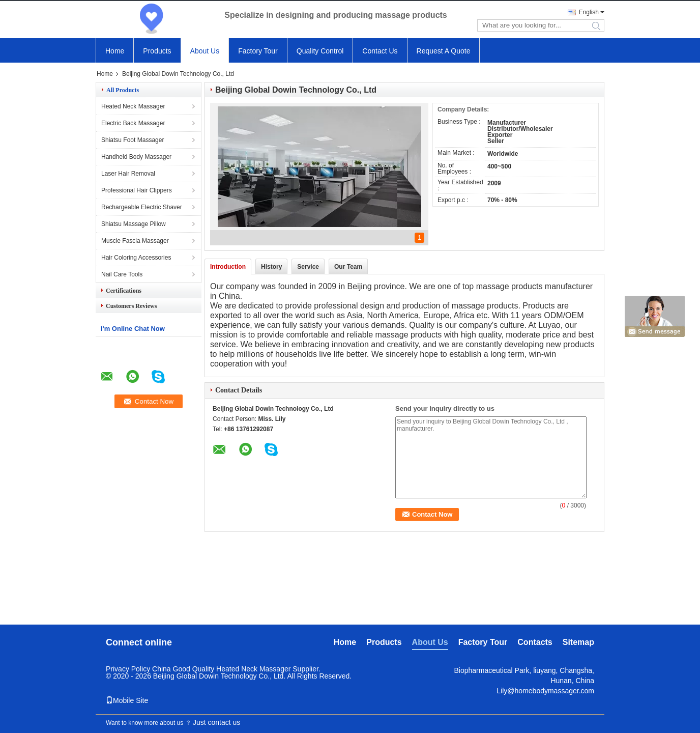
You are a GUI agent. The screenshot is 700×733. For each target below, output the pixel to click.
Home (115, 51)
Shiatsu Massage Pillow (134, 224)
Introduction (228, 267)
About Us (205, 51)
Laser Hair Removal (128, 174)
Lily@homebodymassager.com (545, 691)
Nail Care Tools (122, 274)
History (271, 267)
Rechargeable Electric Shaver (142, 207)
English (589, 12)
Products (157, 51)
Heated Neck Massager (133, 106)
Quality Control (320, 51)
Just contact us (216, 722)
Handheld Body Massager (136, 157)
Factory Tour (258, 51)
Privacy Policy (128, 669)
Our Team (348, 267)
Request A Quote (444, 51)
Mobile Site (127, 700)
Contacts (535, 642)
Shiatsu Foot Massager (133, 140)
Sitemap (578, 642)
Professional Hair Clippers (137, 190)
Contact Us (380, 51)
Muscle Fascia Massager (135, 241)
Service (308, 267)
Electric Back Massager (133, 123)
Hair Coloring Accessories (136, 258)
